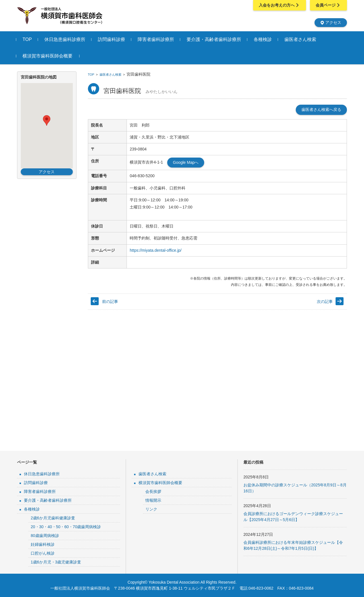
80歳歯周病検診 (45, 536)
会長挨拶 (153, 491)
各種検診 (264, 39)
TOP (28, 39)
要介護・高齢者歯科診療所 (215, 39)
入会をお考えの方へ (280, 5)
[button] (47, 120)
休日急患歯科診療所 (66, 39)
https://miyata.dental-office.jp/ (156, 250)
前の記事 (110, 301)
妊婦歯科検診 (43, 544)
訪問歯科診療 (112, 39)
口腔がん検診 (43, 553)
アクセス (331, 22)
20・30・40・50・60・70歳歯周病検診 (66, 527)
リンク (151, 509)
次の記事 (325, 301)
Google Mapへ (186, 162)
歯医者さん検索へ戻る (321, 110)
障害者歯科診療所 (157, 39)
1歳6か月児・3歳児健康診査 (56, 562)
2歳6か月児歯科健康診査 (53, 518)
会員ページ (328, 5)
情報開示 (153, 500)
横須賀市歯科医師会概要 (48, 56)
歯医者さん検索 (301, 39)
